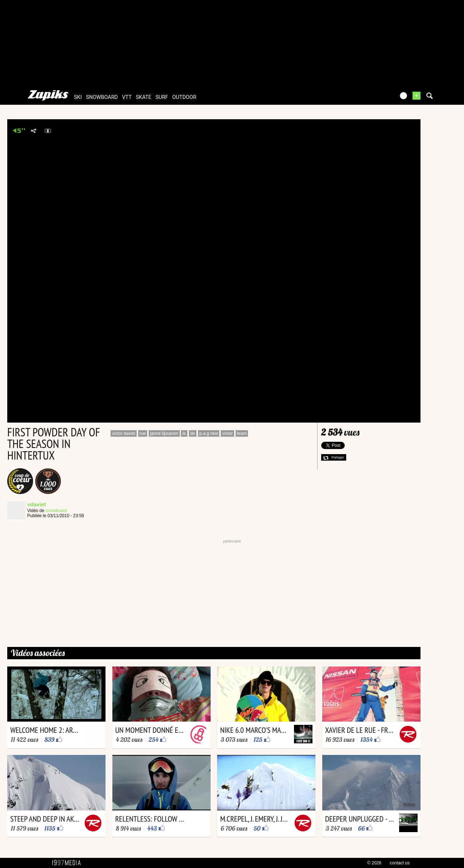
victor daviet (124, 433)
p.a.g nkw (209, 433)
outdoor (184, 97)
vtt (127, 97)
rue (143, 433)
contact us (400, 863)
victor (227, 433)
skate (144, 97)
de (193, 433)
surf (162, 97)
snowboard (102, 97)
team (242, 433)
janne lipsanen (164, 433)
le (184, 433)
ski (78, 97)
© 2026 (374, 863)
